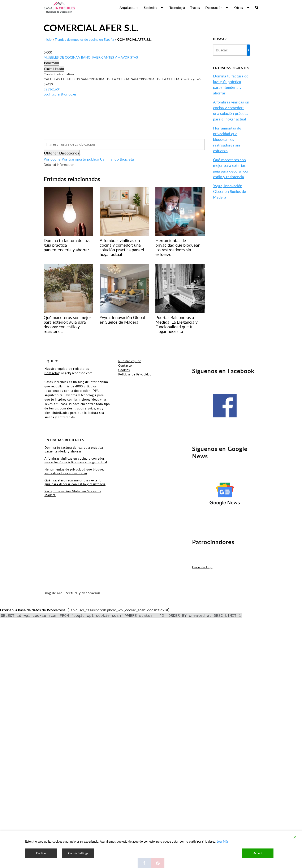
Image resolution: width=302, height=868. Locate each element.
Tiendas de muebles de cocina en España (84, 39)
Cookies (124, 370)
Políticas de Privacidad (135, 374)
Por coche (52, 159)
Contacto (125, 365)
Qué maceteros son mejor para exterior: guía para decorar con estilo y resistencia (75, 482)
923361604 (52, 89)
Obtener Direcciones (62, 153)
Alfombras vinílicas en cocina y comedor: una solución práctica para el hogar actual (76, 460)
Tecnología (177, 7)
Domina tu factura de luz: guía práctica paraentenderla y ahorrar (74, 449)
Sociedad (151, 7)
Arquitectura (129, 7)
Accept (258, 853)
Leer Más (223, 841)
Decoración (214, 7)
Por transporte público (80, 159)
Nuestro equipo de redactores (67, 369)
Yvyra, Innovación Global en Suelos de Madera (230, 191)
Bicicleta (127, 159)
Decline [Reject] (41, 853)
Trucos (195, 7)
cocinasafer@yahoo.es (60, 94)
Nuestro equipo (130, 361)
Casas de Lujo (202, 567)
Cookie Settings (78, 853)
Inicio (48, 39)
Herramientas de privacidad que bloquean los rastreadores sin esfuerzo (227, 139)
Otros (239, 7)
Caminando (109, 159)
